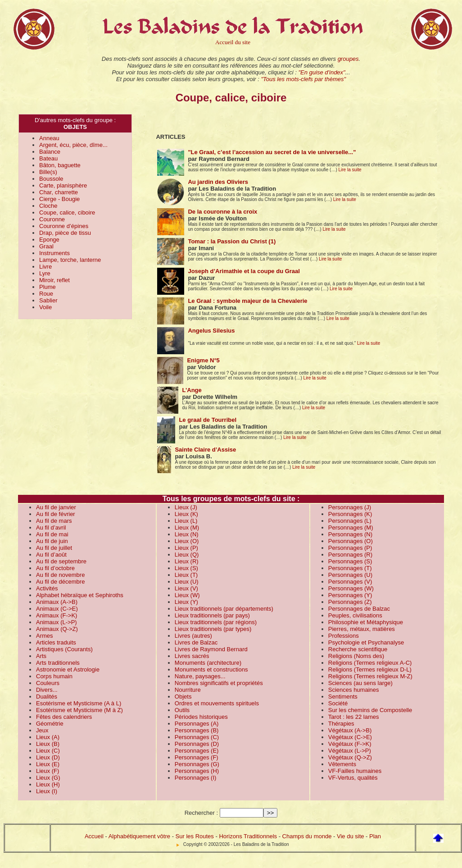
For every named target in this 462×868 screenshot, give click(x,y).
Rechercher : (201, 813)
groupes (348, 59)
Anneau (49, 138)
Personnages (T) (350, 568)
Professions (344, 636)
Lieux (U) (187, 582)
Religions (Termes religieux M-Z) (370, 676)
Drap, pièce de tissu (65, 233)
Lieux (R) (187, 561)
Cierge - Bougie (59, 199)
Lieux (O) (187, 541)
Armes (45, 636)
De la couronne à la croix (222, 212)
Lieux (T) (186, 575)
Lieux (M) (187, 528)
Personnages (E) (197, 751)
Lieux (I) (47, 791)
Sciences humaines (354, 690)
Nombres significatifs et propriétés (219, 683)
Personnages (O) (351, 541)
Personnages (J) (350, 507)
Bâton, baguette (60, 165)
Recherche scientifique (358, 649)
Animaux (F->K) (57, 615)
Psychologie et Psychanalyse (366, 642)
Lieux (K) (186, 514)
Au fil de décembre (60, 582)
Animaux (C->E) (57, 609)
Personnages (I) (196, 778)
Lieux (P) (186, 548)
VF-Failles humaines (355, 771)
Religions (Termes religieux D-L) (370, 669)
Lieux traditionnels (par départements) (224, 609)
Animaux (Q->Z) (57, 629)
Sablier (48, 300)
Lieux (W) (187, 595)
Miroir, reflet (54, 280)
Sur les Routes (195, 836)
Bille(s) (48, 172)
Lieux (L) (186, 521)
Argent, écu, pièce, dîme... (73, 145)
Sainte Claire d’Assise (205, 450)
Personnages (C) (197, 737)
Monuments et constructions (211, 669)
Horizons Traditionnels (248, 836)
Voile (45, 307)
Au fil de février (56, 514)
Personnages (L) (350, 521)
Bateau (48, 158)
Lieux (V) (186, 588)
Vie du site (350, 836)
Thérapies (341, 724)
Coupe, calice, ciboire (67, 212)
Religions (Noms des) (356, 656)
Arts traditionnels (58, 663)
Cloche (48, 206)
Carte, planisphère (63, 185)
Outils (182, 710)
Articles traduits (56, 642)
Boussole (51, 179)
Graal (46, 246)
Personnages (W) (351, 588)
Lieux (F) (48, 771)
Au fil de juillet (54, 548)
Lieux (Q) (187, 555)
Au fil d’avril (51, 528)
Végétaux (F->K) (350, 744)
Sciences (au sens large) (360, 683)
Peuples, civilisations (355, 615)
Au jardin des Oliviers (218, 182)
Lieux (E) (48, 764)
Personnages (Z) (350, 602)
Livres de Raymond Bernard (211, 649)
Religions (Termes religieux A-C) (370, 663)
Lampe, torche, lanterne (70, 260)
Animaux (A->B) (57, 602)
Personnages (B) (197, 730)
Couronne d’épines (64, 226)
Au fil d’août (51, 555)
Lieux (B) (48, 744)
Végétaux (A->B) (350, 730)
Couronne (52, 219)
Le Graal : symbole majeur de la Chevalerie (247, 301)
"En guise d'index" (322, 72)
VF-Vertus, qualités (353, 778)
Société (338, 703)
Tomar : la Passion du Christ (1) (232, 241)
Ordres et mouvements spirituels (217, 703)
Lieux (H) (48, 784)
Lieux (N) (187, 534)
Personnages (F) (197, 757)
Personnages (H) (197, 771)
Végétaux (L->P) (350, 751)
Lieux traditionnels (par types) (213, 629)
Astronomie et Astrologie (68, 669)
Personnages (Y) (350, 595)
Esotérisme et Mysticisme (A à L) (79, 703)
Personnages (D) (197, 744)
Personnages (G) (197, 764)
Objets (183, 697)
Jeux (42, 730)
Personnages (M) (351, 528)
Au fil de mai (52, 534)
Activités (47, 588)
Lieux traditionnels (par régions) (216, 622)
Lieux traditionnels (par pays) (212, 615)
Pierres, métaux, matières (362, 629)
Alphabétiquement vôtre (139, 836)
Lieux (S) (186, 568)
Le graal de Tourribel (208, 420)
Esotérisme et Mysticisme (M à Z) (79, 710)
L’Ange (192, 390)
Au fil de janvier (56, 507)
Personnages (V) (350, 582)
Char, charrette (59, 192)
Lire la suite (350, 170)
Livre (45, 267)
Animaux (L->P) (57, 622)
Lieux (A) (48, 737)
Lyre (45, 273)
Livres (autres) (193, 636)
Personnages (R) (350, 555)
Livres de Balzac (196, 642)
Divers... (47, 690)
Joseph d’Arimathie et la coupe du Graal (244, 271)
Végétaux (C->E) (350, 737)
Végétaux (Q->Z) (350, 757)
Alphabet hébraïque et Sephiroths (80, 595)
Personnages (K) (350, 514)
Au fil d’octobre (55, 568)
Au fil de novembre (60, 575)
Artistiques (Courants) (64, 649)
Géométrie (50, 724)
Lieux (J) (186, 507)
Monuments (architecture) (208, 663)
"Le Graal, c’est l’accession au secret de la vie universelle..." (272, 152)
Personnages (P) (350, 548)
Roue (46, 294)
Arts (41, 656)
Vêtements (342, 764)
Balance (50, 152)
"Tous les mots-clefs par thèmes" (303, 79)
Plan (375, 836)
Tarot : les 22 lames (354, 717)
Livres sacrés (192, 656)
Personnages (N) (350, 534)
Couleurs (48, 683)
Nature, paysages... (200, 676)
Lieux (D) (48, 757)
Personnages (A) (197, 724)
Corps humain (54, 676)
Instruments (54, 253)
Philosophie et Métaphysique (366, 622)
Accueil (94, 836)
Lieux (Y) (186, 602)
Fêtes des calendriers (64, 717)
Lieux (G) (48, 778)
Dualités (47, 697)
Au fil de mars (54, 521)
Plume (48, 287)
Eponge (49, 240)
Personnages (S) (350, 561)
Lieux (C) (48, 751)
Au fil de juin (52, 541)
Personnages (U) (350, 575)
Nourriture (188, 690)
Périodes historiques (201, 717)
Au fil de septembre (61, 561)
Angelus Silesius (211, 331)
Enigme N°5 (203, 360)
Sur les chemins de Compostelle (370, 710)
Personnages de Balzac (359, 609)
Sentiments (343, 697)
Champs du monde (307, 836)
